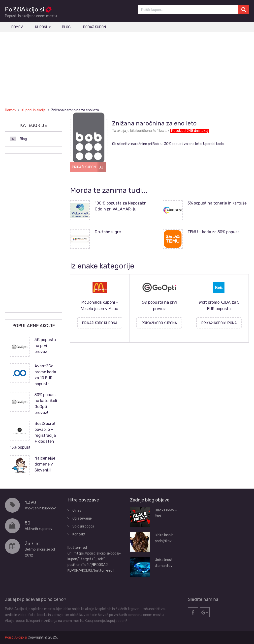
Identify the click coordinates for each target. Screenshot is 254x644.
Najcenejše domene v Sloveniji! (45, 464)
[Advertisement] (127, 74)
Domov (17, 27)
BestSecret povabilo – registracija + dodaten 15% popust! (33, 435)
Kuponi (41, 27)
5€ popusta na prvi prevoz (45, 346)
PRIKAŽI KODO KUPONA (100, 323)
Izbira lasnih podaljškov (164, 538)
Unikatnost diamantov (164, 563)
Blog (66, 27)
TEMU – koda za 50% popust (213, 232)
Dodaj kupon (95, 27)
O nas (77, 511)
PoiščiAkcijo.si (16, 637)
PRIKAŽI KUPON (84, 167)
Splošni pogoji (83, 526)
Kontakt (79, 534)
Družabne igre (108, 232)
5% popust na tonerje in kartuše (217, 203)
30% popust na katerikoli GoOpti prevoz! (46, 404)
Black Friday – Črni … (166, 513)
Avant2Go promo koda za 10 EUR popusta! (45, 375)
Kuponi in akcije (34, 110)
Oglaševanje (82, 518)
